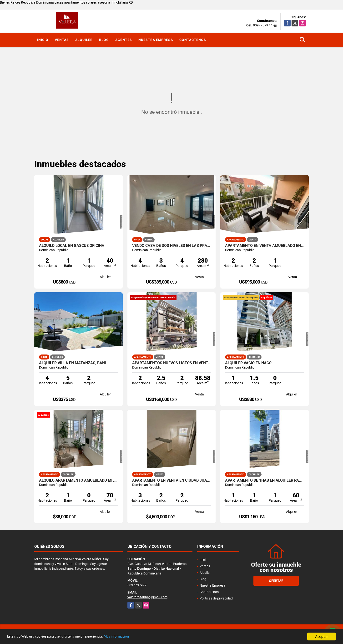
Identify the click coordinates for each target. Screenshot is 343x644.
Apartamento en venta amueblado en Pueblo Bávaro (265, 246)
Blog (104, 40)
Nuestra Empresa (156, 40)
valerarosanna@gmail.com (147, 597)
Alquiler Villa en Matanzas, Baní (73, 363)
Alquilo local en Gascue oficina (72, 246)
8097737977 (262, 25)
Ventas (62, 40)
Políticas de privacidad (216, 598)
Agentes (124, 40)
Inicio (43, 40)
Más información (127, 637)
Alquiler (84, 40)
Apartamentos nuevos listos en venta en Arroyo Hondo (172, 363)
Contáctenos (193, 40)
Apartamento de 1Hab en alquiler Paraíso (265, 480)
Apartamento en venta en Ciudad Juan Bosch (172, 480)
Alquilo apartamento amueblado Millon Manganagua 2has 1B (78, 480)
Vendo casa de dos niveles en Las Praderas (172, 246)
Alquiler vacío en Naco (248, 363)
